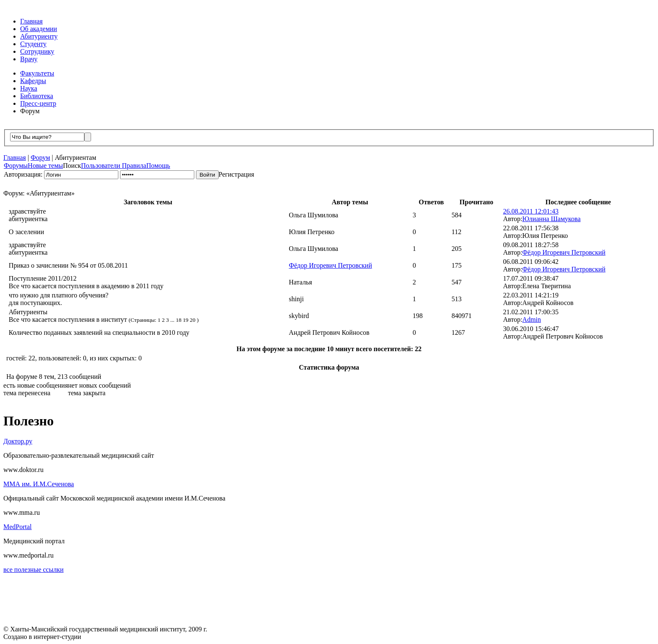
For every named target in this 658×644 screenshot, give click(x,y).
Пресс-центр (38, 103)
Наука (29, 88)
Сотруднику (37, 51)
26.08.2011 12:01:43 (531, 211)
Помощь (158, 166)
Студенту (33, 44)
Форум (30, 111)
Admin (532, 319)
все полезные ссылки (34, 570)
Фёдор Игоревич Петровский (564, 252)
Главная (31, 21)
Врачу (29, 59)
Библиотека (37, 96)
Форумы (16, 166)
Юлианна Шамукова (552, 219)
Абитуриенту (39, 36)
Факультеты (37, 73)
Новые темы (45, 166)
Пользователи (102, 166)
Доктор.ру (18, 441)
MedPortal (18, 527)
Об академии (39, 29)
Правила (134, 166)
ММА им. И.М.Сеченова (39, 484)
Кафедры (33, 81)
